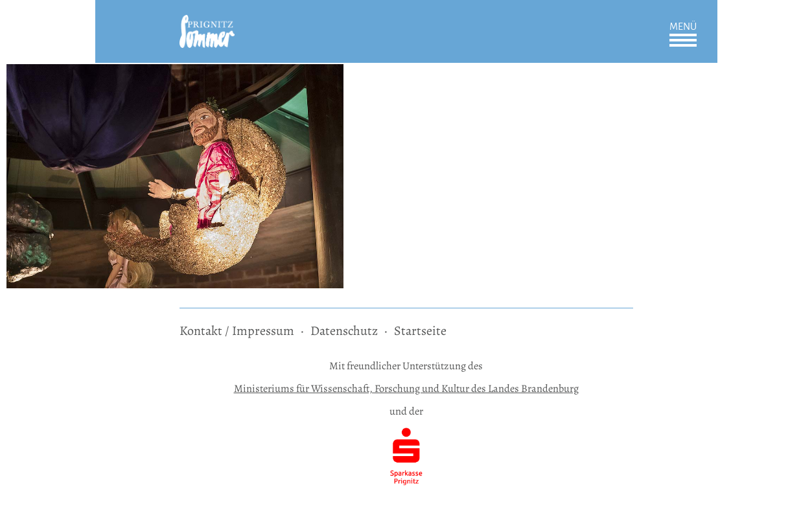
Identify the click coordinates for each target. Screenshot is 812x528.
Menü (683, 27)
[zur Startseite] (207, 24)
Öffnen (683, 40)
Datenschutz (344, 331)
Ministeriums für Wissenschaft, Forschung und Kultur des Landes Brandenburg (406, 388)
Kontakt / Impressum (237, 331)
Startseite (420, 331)
